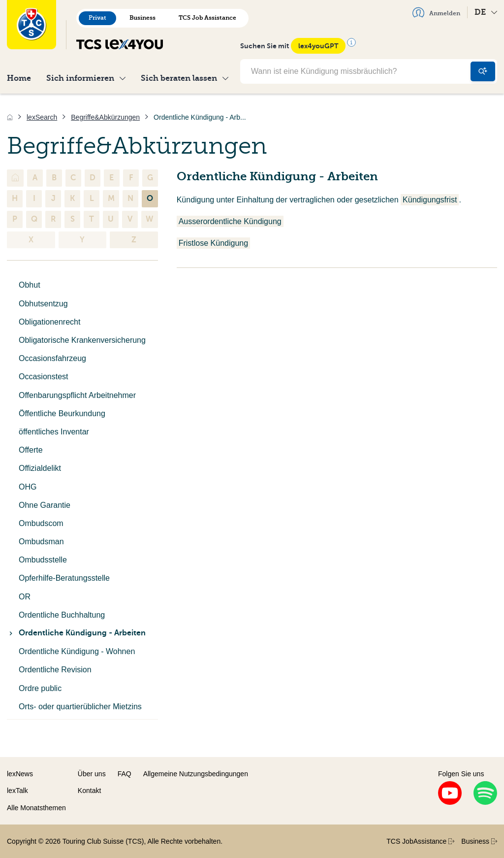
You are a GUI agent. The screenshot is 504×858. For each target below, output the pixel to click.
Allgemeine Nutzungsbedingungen (196, 774)
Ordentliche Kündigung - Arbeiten (76, 633)
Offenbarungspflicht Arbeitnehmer (77, 395)
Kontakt (89, 791)
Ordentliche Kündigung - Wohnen (77, 651)
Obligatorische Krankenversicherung (82, 340)
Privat (97, 18)
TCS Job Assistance (207, 18)
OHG (28, 487)
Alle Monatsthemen (36, 808)
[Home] (10, 117)
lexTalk (17, 791)
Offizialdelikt (40, 468)
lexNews (20, 774)
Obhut (30, 285)
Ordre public (40, 688)
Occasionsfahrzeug (52, 358)
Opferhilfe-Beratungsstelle (64, 578)
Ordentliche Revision (55, 670)
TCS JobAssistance (420, 841)
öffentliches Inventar (54, 432)
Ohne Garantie (45, 505)
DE (486, 12)
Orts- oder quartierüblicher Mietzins (80, 707)
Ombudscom (41, 523)
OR (25, 597)
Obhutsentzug (43, 304)
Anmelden (436, 12)
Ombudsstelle (43, 560)
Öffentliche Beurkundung (62, 413)
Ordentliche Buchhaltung (62, 615)
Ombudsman (41, 542)
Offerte (31, 450)
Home (19, 78)
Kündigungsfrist (430, 200)
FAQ (125, 774)
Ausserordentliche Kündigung (230, 221)
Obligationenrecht (49, 322)
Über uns (92, 774)
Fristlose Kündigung (213, 243)
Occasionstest (43, 377)
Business (142, 18)
